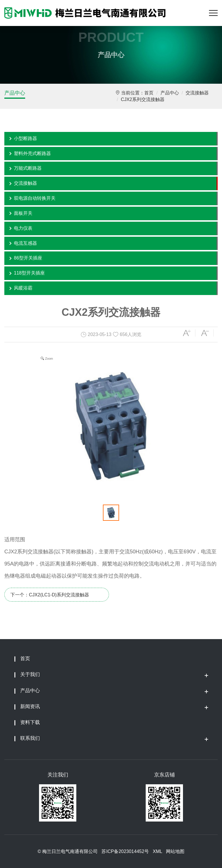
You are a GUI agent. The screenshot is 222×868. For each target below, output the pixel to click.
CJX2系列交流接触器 (143, 99)
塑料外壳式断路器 (32, 153)
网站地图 (175, 851)
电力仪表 (23, 228)
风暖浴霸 (23, 288)
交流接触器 (197, 93)
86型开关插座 (28, 258)
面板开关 (23, 213)
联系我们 (30, 738)
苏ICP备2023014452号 (125, 851)
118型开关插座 (29, 273)
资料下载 (30, 722)
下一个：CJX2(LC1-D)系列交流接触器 (50, 595)
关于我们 (30, 674)
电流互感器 (25, 243)
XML (157, 851)
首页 (149, 93)
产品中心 (15, 93)
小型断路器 (25, 138)
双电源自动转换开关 (35, 198)
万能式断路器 (28, 168)
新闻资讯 (30, 706)
